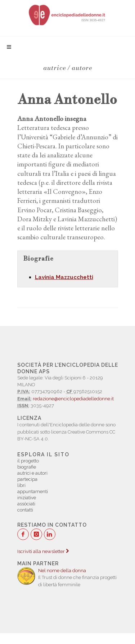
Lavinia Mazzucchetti (64, 277)
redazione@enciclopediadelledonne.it (73, 399)
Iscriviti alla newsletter (43, 551)
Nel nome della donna (62, 571)
